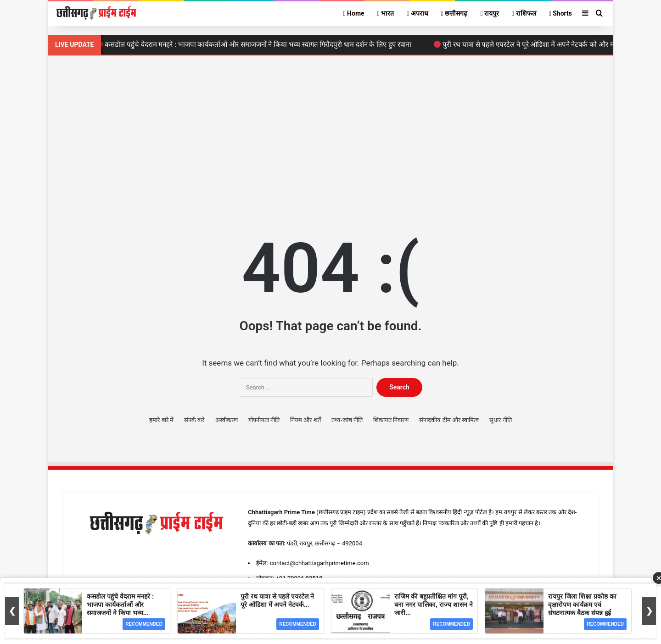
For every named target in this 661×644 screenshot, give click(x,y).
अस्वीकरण (227, 420)
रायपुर (490, 13)
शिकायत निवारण (391, 420)
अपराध (417, 13)
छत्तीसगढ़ (454, 13)
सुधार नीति (500, 420)
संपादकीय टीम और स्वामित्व (449, 420)
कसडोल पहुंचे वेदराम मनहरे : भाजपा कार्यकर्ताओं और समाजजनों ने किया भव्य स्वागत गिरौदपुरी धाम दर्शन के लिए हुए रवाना (256, 44)
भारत (386, 13)
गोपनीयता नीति (264, 420)
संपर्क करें (194, 420)
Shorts (560, 13)
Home (353, 13)
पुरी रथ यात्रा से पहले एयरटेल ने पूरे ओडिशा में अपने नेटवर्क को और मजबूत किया (541, 44)
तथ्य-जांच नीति (347, 420)
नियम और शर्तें (305, 420)
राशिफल (524, 13)
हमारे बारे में (161, 420)
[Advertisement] (330, 129)
